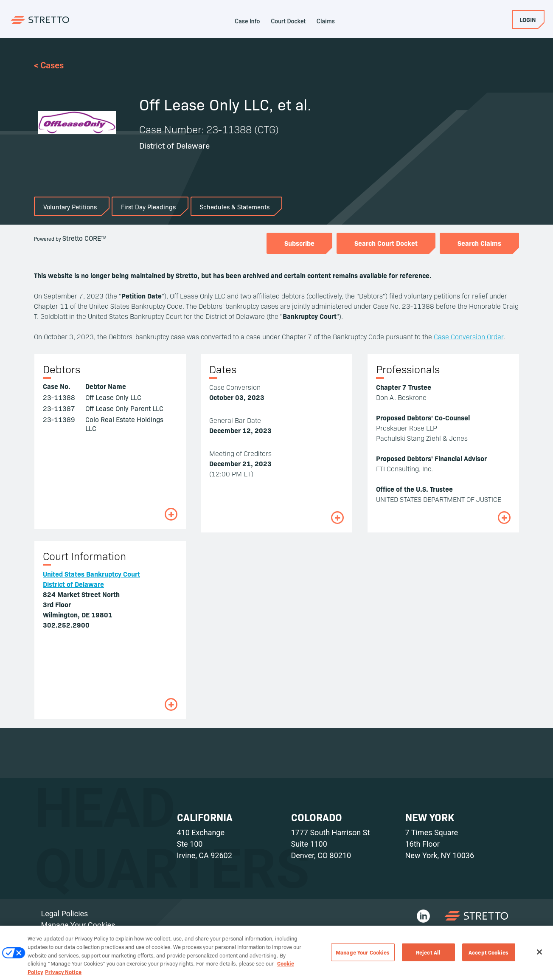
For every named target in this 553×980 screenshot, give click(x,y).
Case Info (247, 21)
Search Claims (479, 243)
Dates (223, 369)
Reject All (428, 956)
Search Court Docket (386, 243)
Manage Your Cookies (78, 925)
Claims (326, 21)
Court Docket (288, 21)
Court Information (84, 556)
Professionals (408, 369)
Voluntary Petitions (70, 207)
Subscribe (299, 243)
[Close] (539, 957)
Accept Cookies (488, 956)
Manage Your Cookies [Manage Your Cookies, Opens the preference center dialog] (363, 956)
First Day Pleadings (148, 207)
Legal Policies (65, 914)
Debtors (62, 369)
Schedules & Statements (235, 207)
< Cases (49, 65)
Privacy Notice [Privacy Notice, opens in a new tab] (63, 976)
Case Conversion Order (469, 336)
